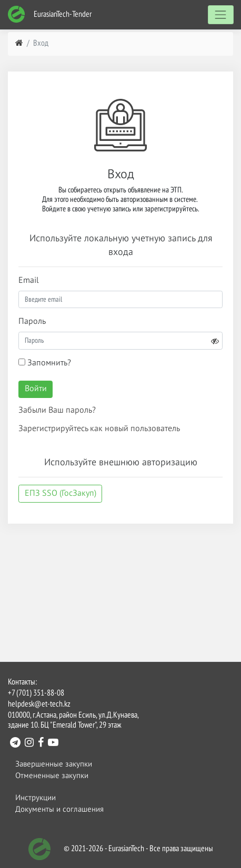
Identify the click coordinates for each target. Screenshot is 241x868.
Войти (36, 389)
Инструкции (36, 798)
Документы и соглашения (59, 809)
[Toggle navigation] (221, 14)
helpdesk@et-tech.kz (39, 704)
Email (29, 281)
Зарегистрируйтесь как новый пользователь (99, 429)
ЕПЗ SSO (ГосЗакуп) (61, 494)
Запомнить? (45, 363)
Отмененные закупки (52, 776)
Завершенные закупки (54, 764)
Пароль (32, 322)
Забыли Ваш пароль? (57, 411)
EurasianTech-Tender (49, 14)
